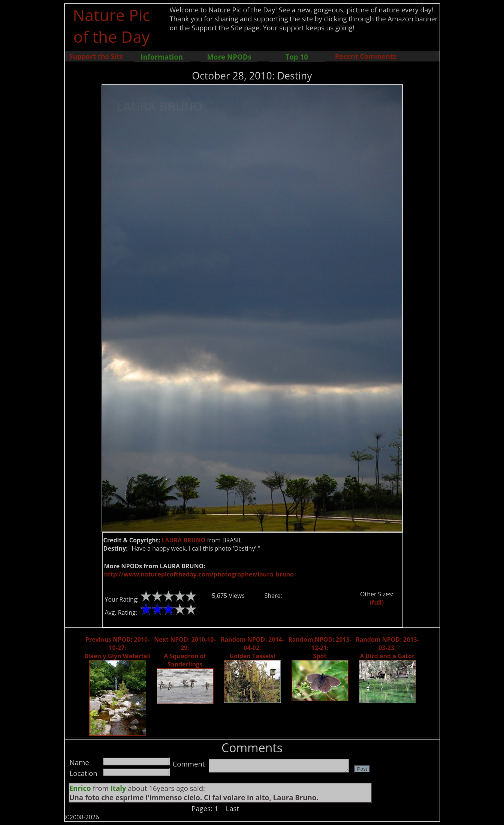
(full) (377, 602)
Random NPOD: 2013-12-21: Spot (320, 648)
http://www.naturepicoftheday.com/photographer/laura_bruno (199, 574)
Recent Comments (366, 56)
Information (162, 57)
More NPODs (229, 57)
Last (233, 808)
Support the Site (96, 56)
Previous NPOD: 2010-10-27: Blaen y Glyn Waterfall (117, 648)
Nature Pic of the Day (111, 25)
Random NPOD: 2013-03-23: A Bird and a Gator (387, 648)
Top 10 (296, 57)
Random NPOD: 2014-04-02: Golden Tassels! (252, 648)
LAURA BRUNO (183, 540)
